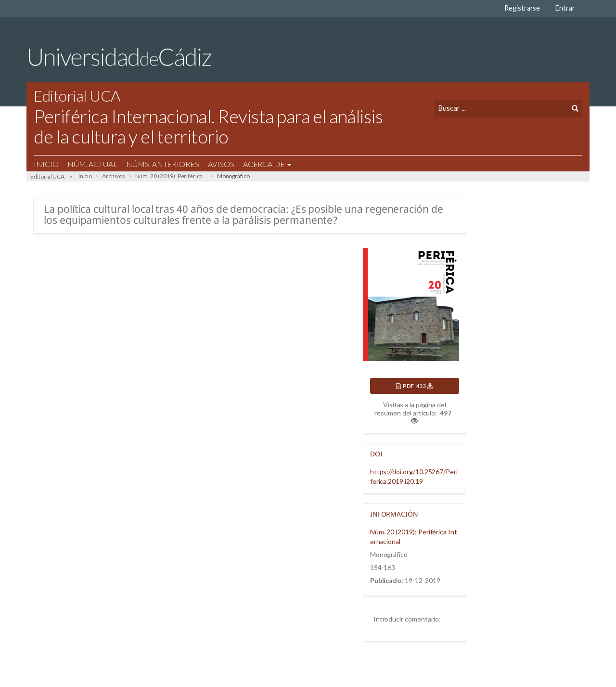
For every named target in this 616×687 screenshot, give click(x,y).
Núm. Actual (92, 164)
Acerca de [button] (267, 164)
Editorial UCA (47, 176)
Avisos (221, 164)
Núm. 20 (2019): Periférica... (171, 176)
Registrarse (522, 8)
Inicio (46, 164)
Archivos (114, 176)
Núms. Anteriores (163, 164)
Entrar (565, 8)
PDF (417, 386)
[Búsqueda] (501, 108)
